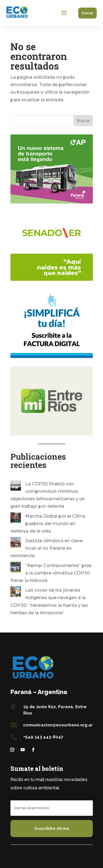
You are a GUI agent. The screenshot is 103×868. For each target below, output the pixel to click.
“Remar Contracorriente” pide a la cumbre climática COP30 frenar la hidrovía (51, 573)
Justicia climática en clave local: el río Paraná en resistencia (47, 548)
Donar (87, 13)
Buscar (83, 121)
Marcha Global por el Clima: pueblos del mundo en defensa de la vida (48, 524)
